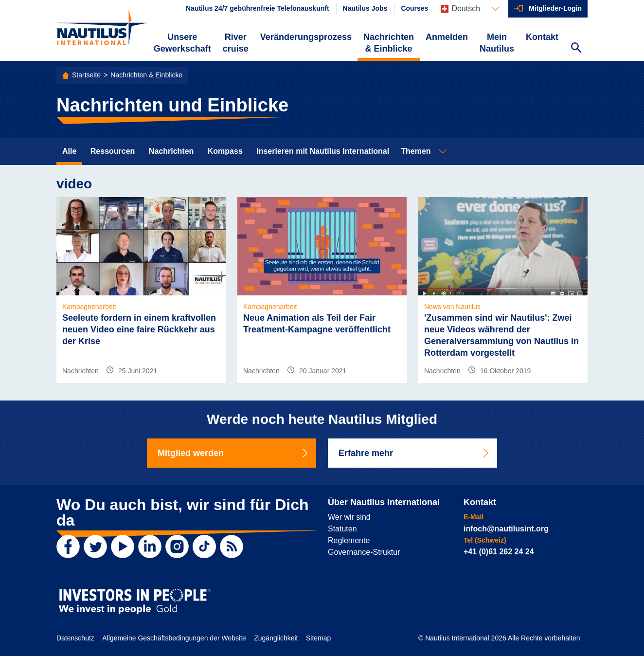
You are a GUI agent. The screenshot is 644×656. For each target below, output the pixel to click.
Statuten (342, 529)
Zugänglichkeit (276, 638)
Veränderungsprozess (306, 37)
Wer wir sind (349, 517)
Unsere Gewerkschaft (182, 43)
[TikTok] (204, 547)
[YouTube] (123, 547)
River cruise (236, 43)
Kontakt (542, 37)
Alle (69, 151)
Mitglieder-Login (555, 8)
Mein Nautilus (497, 43)
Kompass (225, 151)
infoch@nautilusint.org (506, 529)
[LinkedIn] (150, 547)
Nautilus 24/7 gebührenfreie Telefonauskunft (258, 8)
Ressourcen (113, 151)
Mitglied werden (233, 453)
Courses (414, 8)
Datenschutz (75, 638)
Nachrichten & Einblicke (389, 43)
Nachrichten (171, 151)
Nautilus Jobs (365, 8)
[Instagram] (177, 547)
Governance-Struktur (364, 552)
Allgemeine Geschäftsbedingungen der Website (174, 638)
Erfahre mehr (414, 453)
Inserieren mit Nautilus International (323, 151)
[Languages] (470, 9)
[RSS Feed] (232, 547)
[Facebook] (68, 547)
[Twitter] (95, 547)
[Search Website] (576, 49)
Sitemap (318, 638)
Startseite (86, 75)
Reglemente (349, 540)
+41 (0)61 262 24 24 (499, 552)
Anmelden (447, 37)
